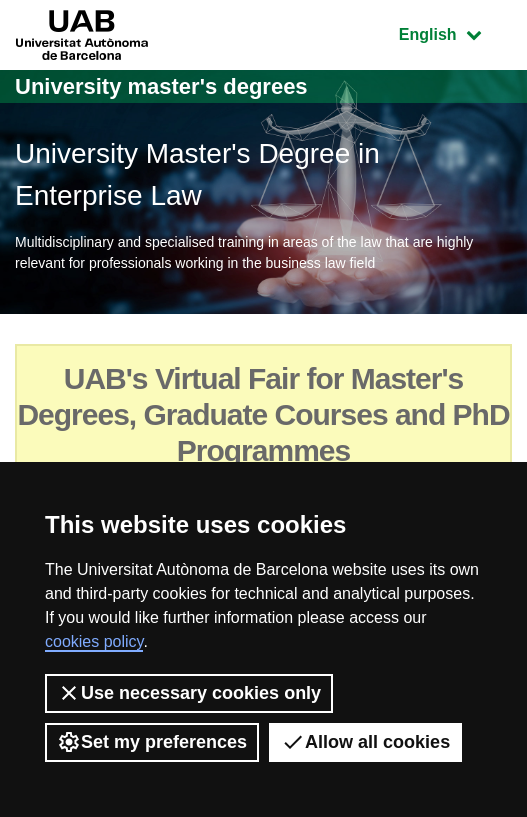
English (455, 32)
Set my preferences (152, 742)
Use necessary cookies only (189, 693)
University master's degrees (161, 86)
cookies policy (94, 641)
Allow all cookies (365, 742)
